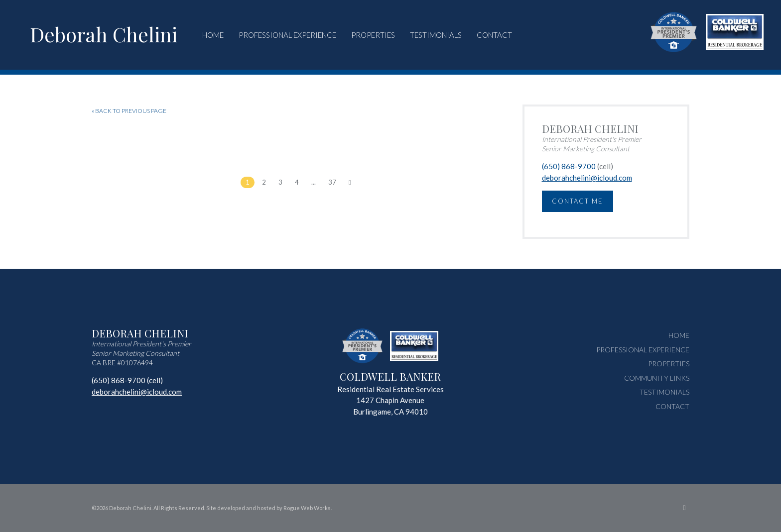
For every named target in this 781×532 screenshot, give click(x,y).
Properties (373, 35)
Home (213, 35)
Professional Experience (287, 35)
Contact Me (578, 201)
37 (332, 182)
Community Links (657, 378)
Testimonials (436, 35)
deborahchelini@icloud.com (587, 178)
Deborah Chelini (104, 34)
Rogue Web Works (307, 508)
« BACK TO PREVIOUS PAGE (129, 111)
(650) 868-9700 (569, 166)
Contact (494, 35)
